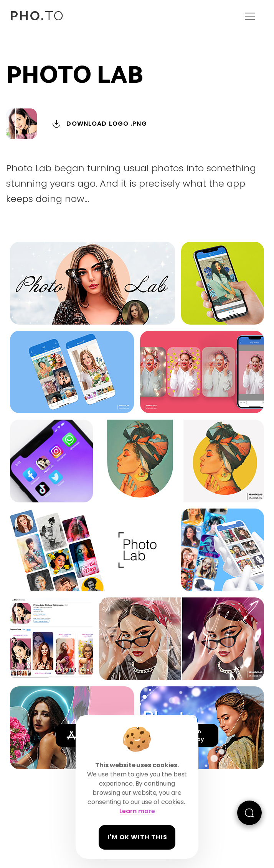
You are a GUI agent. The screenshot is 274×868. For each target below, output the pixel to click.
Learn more (137, 811)
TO (37, 16)
